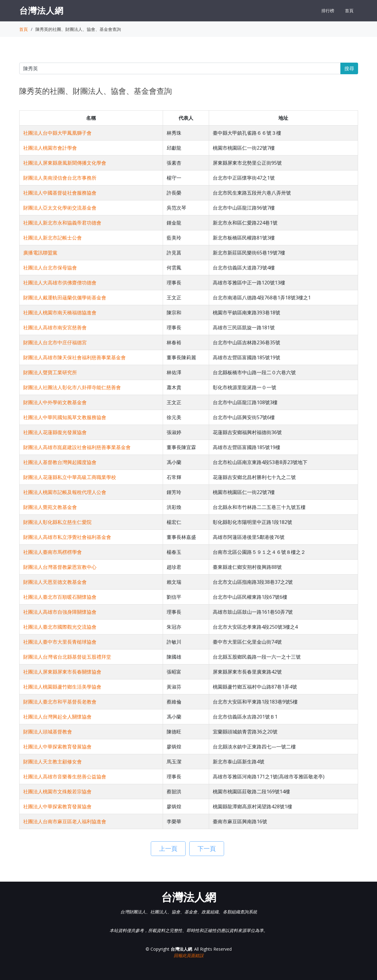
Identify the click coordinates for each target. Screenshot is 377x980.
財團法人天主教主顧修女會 (53, 762)
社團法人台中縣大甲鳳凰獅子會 (57, 133)
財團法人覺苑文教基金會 (50, 507)
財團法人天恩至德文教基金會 (55, 582)
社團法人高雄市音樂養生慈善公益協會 (65, 777)
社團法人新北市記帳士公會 (53, 238)
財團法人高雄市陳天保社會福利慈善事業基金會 (74, 357)
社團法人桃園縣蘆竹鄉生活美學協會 (62, 687)
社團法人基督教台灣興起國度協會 (60, 462)
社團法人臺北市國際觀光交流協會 (60, 627)
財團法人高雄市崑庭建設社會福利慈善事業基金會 (77, 447)
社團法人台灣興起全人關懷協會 (57, 717)
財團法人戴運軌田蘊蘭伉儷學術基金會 (65, 298)
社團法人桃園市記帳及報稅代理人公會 (65, 492)
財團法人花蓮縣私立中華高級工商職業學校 (70, 477)
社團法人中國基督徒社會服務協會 (60, 193)
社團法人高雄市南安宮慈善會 (55, 327)
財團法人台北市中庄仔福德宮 (55, 342)
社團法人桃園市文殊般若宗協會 (57, 792)
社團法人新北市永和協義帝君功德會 (62, 223)
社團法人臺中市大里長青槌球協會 (60, 642)
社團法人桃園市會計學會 (50, 148)
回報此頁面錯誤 (189, 955)
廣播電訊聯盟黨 (40, 253)
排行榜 (328, 11)
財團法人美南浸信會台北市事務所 (60, 178)
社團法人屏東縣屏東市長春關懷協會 (62, 672)
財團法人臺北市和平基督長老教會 (60, 702)
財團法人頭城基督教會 (48, 732)
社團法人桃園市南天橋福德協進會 (60, 313)
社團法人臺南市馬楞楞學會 (53, 552)
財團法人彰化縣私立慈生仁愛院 (57, 522)
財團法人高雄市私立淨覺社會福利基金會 (67, 537)
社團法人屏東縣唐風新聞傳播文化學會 (65, 163)
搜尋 (349, 68)
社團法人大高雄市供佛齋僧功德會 (60, 283)
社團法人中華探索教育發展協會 (57, 747)
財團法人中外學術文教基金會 (55, 402)
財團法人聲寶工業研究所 (50, 372)
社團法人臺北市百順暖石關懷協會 (60, 597)
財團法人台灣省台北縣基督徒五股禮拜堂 (67, 657)
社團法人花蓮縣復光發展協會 (55, 432)
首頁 (349, 11)
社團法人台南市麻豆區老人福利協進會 (65, 821)
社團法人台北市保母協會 (50, 268)
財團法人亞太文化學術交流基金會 (60, 208)
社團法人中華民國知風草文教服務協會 (65, 417)
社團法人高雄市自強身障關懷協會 (60, 612)
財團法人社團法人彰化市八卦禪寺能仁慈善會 (72, 387)
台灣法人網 (41, 10)
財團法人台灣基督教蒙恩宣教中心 (60, 567)
